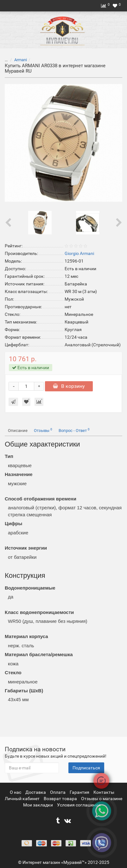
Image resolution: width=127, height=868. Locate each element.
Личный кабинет (23, 799)
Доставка (36, 792)
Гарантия (80, 792)
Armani (21, 60)
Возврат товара (61, 799)
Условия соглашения (79, 805)
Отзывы (43, 430)
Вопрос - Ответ (74, 430)
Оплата (58, 792)
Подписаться (86, 768)
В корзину (69, 386)
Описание (18, 431)
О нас (16, 792)
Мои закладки (38, 805)
